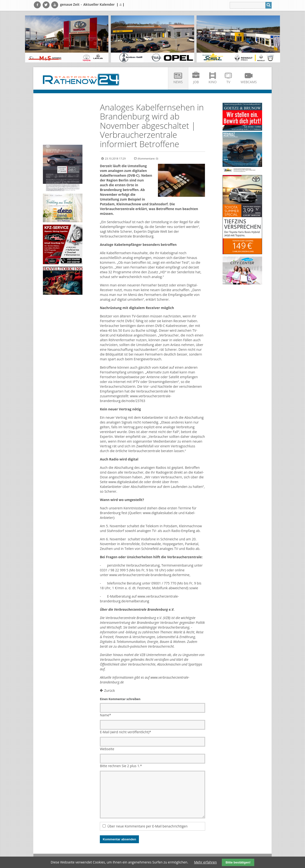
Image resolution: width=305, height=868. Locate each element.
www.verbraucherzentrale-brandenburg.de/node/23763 (136, 398)
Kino (213, 82)
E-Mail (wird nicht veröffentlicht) (125, 732)
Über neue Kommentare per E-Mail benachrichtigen (147, 826)
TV (228, 82)
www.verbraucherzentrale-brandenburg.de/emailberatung (139, 599)
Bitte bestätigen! (238, 862)
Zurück (109, 690)
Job (196, 82)
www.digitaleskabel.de (126, 482)
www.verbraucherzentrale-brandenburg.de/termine (150, 575)
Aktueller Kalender (99, 4)
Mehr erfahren (206, 862)
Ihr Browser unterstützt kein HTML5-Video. (63, 113)
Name (105, 715)
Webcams (249, 82)
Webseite (107, 749)
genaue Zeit (70, 4)
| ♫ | (120, 4)
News (178, 82)
